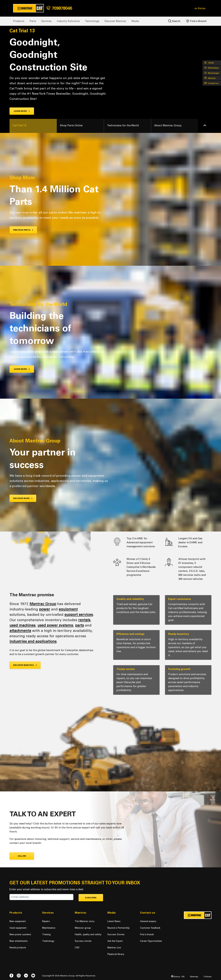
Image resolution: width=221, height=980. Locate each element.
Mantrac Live (114, 948)
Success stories (83, 941)
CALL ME (22, 856)
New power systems (20, 934)
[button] (200, 8)
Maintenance (49, 928)
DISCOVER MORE (23, 498)
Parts (33, 21)
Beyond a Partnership (119, 928)
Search (174, 21)
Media (135, 21)
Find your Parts (23, 230)
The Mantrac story (85, 921)
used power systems (55, 625)
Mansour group (83, 928)
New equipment (18, 921)
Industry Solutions (68, 21)
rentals (84, 620)
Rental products (18, 948)
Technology (92, 21)
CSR (77, 948)
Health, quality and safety (88, 934)
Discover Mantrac (115, 21)
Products (19, 21)
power (45, 609)
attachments (20, 631)
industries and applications (33, 641)
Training (46, 934)
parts (80, 625)
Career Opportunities (151, 941)
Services (46, 21)
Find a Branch (196, 21)
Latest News (114, 921)
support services (79, 614)
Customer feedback (150, 928)
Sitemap (194, 976)
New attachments (19, 941)
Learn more (22, 111)
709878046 (59, 8)
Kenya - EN (178, 976)
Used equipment (18, 928)
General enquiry (148, 921)
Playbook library (116, 954)
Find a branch (147, 934)
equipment (68, 609)
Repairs (46, 921)
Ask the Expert (115, 941)
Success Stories (116, 934)
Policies (208, 976)
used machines (22, 625)
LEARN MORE (22, 369)
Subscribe (91, 898)
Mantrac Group (43, 604)
